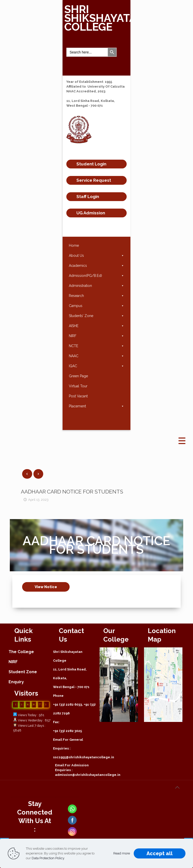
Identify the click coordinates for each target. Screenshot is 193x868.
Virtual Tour (78, 386)
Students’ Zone (96, 316)
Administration (96, 286)
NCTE (96, 346)
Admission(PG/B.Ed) (96, 276)
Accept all (160, 853)
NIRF (96, 336)
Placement (96, 406)
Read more (122, 853)
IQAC (96, 366)
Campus (96, 306)
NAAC (96, 356)
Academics (96, 266)
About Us (96, 256)
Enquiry (16, 682)
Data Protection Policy (48, 858)
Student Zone (23, 672)
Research (96, 296)
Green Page (78, 376)
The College (21, 652)
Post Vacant (78, 396)
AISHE (96, 326)
